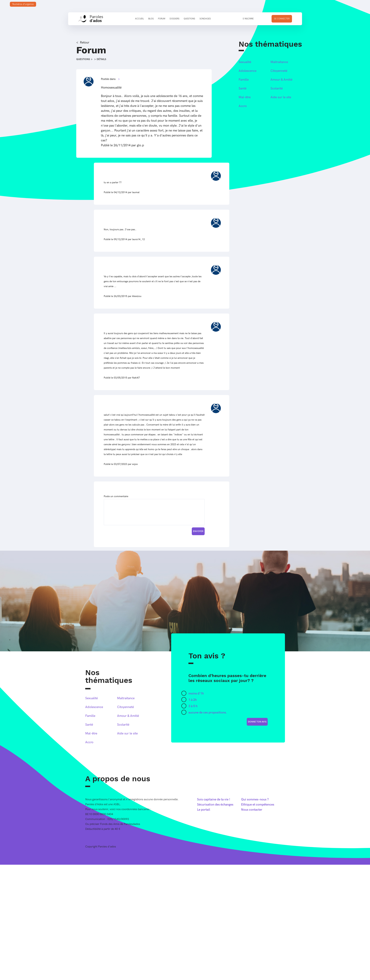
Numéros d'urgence (23, 4)
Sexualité (245, 62)
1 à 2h (193, 700)
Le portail (204, 810)
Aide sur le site (281, 97)
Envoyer (198, 531)
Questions (189, 19)
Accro (243, 106)
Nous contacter (252, 810)
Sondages (205, 19)
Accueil (139, 19)
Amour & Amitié (281, 80)
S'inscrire (248, 19)
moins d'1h (196, 693)
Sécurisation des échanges (215, 805)
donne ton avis (257, 722)
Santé (242, 88)
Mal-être (245, 97)
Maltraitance (279, 62)
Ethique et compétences (258, 805)
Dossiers (175, 19)
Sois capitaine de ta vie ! (214, 799)
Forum (162, 19)
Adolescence (248, 71)
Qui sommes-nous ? (255, 799)
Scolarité (277, 88)
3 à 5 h (193, 706)
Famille (244, 80)
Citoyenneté (279, 71)
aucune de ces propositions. (208, 713)
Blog (151, 19)
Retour (85, 43)
